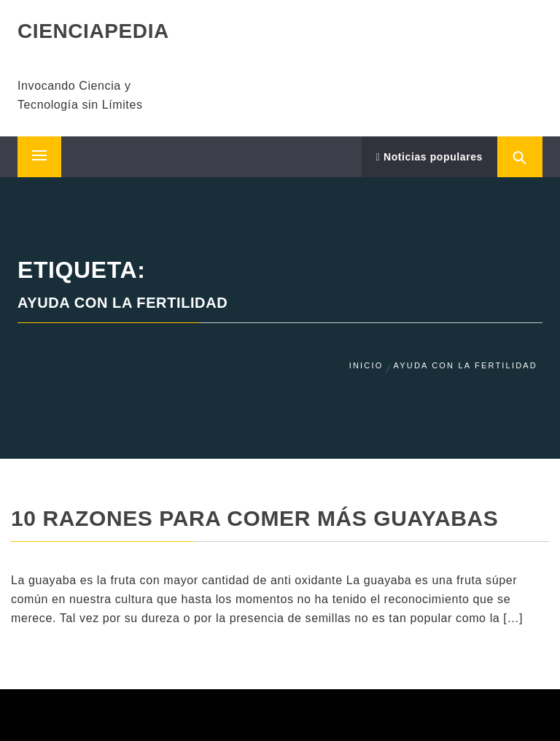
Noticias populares (429, 157)
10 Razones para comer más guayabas (254, 518)
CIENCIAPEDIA (93, 31)
